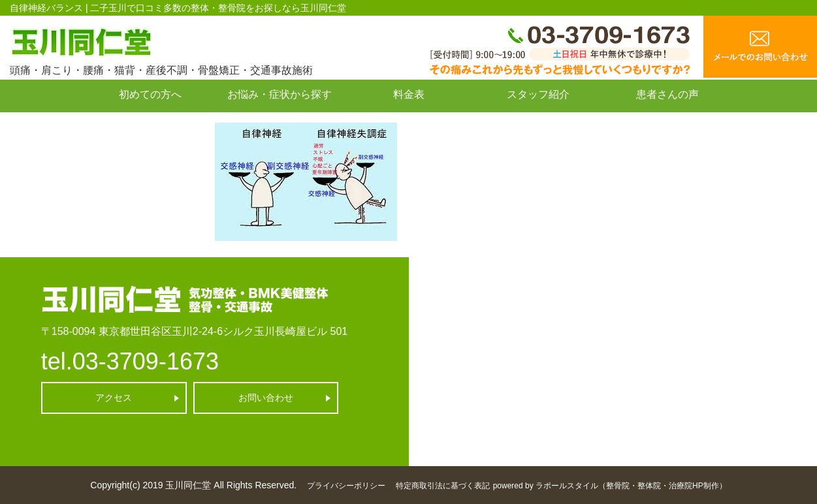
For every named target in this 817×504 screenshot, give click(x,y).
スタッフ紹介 (538, 94)
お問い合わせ (150, 124)
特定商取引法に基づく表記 (443, 486)
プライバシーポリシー (346, 486)
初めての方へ (150, 94)
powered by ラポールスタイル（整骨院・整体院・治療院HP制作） (610, 486)
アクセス (114, 398)
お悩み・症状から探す (280, 94)
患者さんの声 (667, 94)
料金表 (409, 94)
